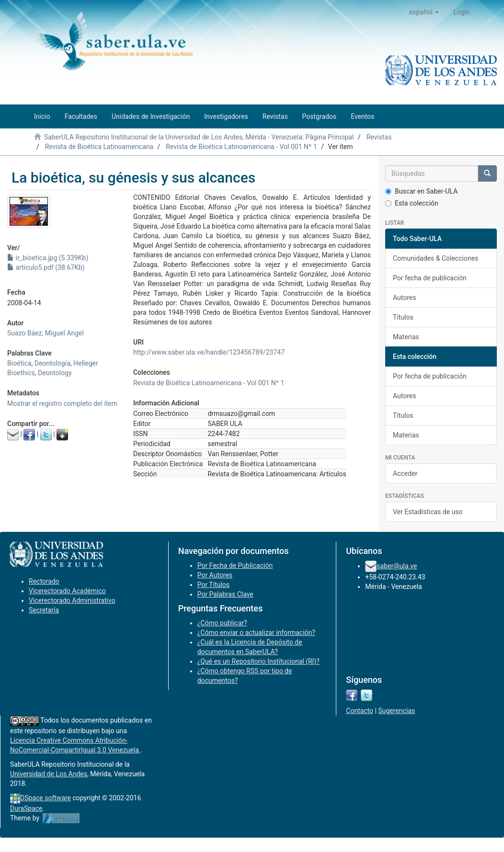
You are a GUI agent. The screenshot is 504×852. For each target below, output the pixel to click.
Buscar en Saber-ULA (421, 191)
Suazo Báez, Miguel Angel (46, 333)
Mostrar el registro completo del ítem (62, 403)
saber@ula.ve (397, 566)
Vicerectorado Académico (67, 591)
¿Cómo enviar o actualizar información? (256, 633)
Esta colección (412, 203)
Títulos (403, 317)
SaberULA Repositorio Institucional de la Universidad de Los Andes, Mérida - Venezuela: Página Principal (199, 137)
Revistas (379, 137)
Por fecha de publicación (430, 278)
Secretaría (44, 610)
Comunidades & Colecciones (435, 258)
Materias (406, 337)
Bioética (19, 363)
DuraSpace (26, 808)
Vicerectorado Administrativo (72, 600)
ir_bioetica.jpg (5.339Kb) (48, 258)
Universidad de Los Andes (49, 774)
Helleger (86, 363)
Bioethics (21, 373)
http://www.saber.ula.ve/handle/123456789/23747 (209, 352)
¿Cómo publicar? (222, 623)
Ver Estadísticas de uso (428, 512)
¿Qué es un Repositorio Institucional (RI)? (258, 661)
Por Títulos (213, 585)
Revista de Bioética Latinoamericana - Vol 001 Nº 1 (241, 147)
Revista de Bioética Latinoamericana (99, 147)
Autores (404, 298)
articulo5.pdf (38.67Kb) (46, 267)
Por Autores (215, 575)
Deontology (55, 373)
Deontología (52, 363)
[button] (424, 12)
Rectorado (44, 581)
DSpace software (46, 798)
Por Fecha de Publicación (235, 565)
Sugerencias (396, 711)
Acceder (405, 473)
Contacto (360, 711)
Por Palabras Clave (225, 594)
